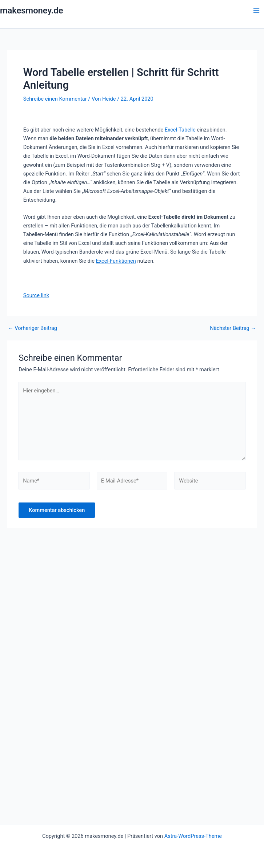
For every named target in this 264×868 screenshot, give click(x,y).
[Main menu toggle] (256, 11)
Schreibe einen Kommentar (55, 99)
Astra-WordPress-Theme (193, 836)
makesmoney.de (31, 11)
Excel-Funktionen (116, 261)
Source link (36, 295)
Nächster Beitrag (233, 328)
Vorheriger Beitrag (33, 328)
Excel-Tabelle (180, 130)
